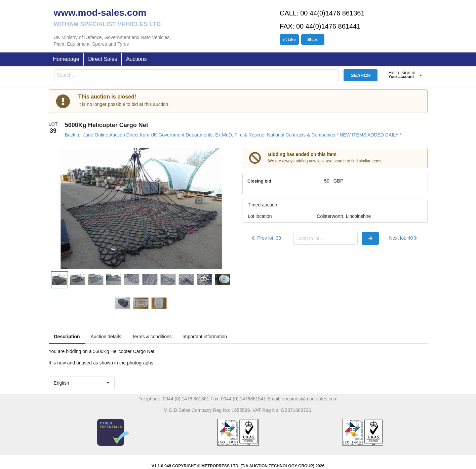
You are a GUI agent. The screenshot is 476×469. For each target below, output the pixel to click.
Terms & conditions (152, 337)
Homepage (66, 59)
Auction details (106, 337)
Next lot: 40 (404, 238)
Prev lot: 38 (266, 238)
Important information (205, 337)
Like (289, 40)
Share (313, 40)
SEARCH (361, 75)
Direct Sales (103, 59)
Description (67, 337)
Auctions (136, 59)
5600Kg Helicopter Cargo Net (107, 125)
